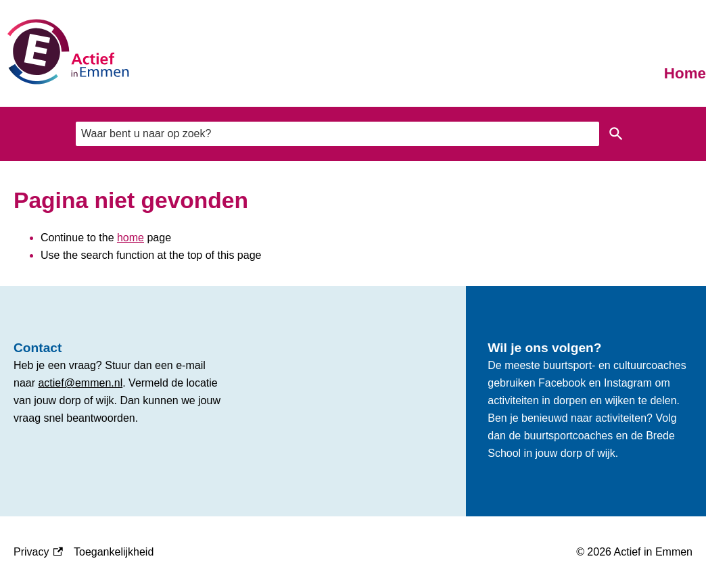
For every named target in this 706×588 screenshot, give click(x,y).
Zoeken (616, 134)
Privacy (38, 552)
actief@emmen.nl (80, 383)
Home (685, 73)
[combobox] (337, 133)
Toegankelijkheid (114, 552)
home (131, 238)
